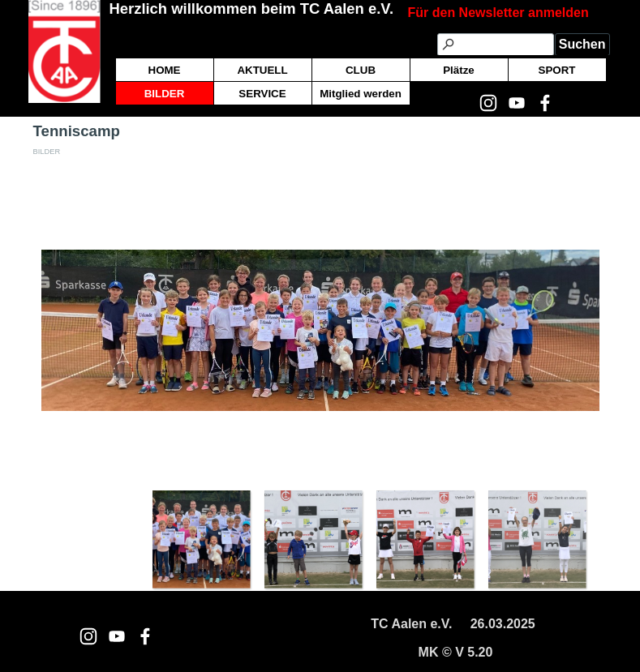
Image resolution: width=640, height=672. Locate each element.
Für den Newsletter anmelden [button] (498, 13)
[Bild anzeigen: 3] (425, 539)
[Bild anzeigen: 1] (201, 539)
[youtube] (117, 636)
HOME (165, 70)
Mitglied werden (361, 94)
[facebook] (145, 636)
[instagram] (88, 636)
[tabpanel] (509, 13)
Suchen (582, 44)
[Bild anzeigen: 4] (537, 539)
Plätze (459, 70)
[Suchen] (496, 45)
